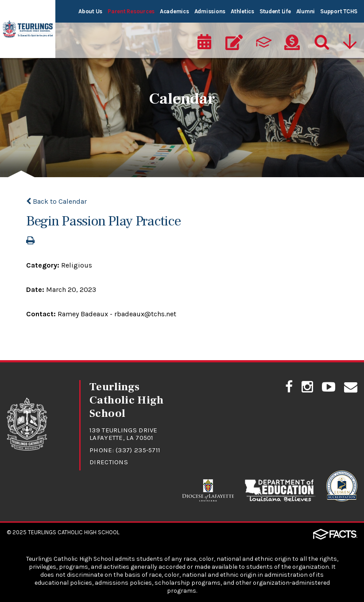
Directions (109, 462)
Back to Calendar (56, 201)
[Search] (321, 43)
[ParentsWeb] (263, 43)
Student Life (275, 11)
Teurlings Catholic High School (74, 532)
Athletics (242, 11)
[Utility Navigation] (351, 43)
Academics (174, 11)
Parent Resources (131, 11)
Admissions (210, 11)
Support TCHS (339, 11)
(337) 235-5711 (138, 450)
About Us (90, 11)
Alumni (306, 11)
